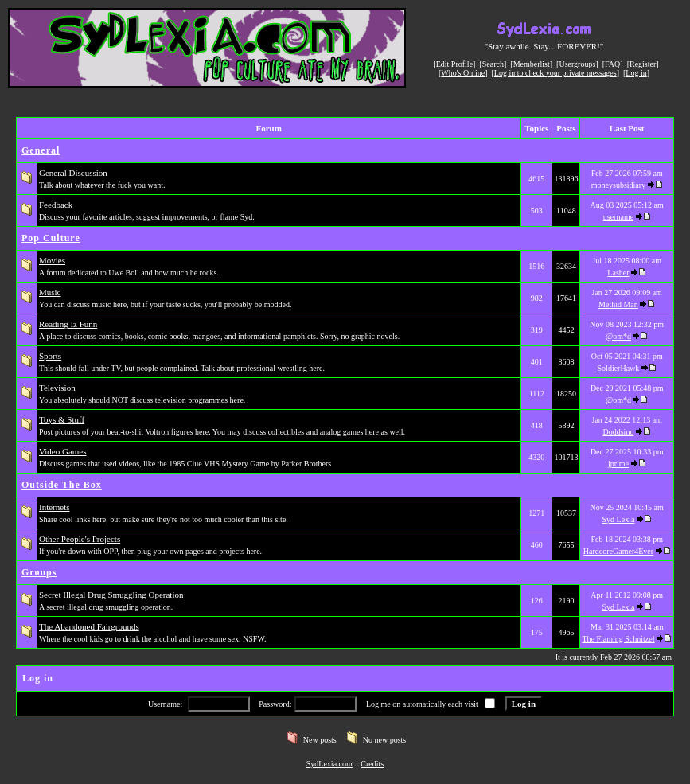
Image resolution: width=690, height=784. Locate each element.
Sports (50, 356)
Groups (39, 572)
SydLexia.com (329, 764)
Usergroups (577, 64)
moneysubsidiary (618, 185)
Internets (54, 507)
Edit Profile (454, 64)
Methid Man (618, 304)
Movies (52, 260)
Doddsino (619, 432)
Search (493, 64)
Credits (372, 764)
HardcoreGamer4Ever (618, 551)
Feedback (56, 205)
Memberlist (532, 64)
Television (57, 388)
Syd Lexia (619, 519)
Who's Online (463, 73)
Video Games (63, 451)
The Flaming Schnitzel (618, 639)
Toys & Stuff (62, 419)
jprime (618, 464)
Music (50, 292)
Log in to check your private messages (556, 73)
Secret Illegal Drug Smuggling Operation (111, 595)
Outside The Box (62, 485)
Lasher (618, 273)
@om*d (618, 336)
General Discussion (73, 173)
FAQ (612, 64)
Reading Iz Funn (68, 324)
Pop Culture (51, 238)
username (618, 217)
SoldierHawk (619, 368)
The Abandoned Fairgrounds (89, 626)
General (41, 150)
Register (643, 64)
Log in (636, 73)
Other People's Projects (80, 539)
